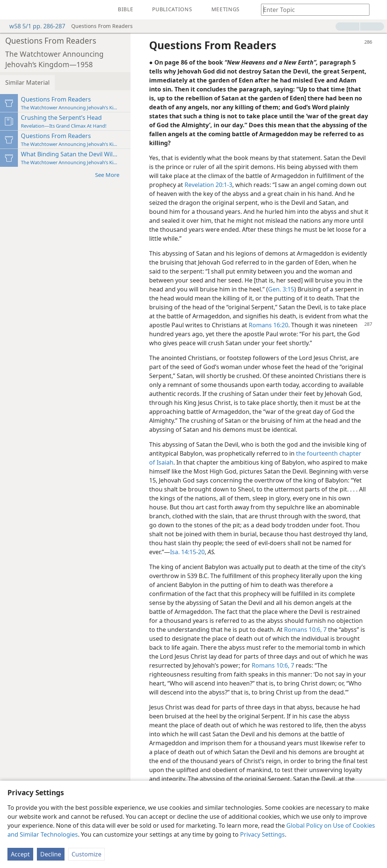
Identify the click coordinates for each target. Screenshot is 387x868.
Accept (20, 854)
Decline (51, 854)
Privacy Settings (262, 834)
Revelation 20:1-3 (208, 185)
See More (111, 174)
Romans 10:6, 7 (305, 630)
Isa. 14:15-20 (187, 552)
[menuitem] (11, 10)
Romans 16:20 (268, 325)
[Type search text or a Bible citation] (312, 10)
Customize (86, 854)
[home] (11, 10)
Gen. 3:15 (281, 289)
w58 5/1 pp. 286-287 (34, 26)
